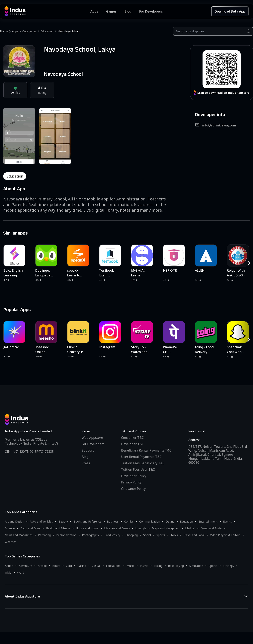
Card (69, 566)
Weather (10, 542)
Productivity (112, 535)
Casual (96, 566)
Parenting (44, 535)
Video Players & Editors (225, 535)
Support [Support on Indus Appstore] (88, 450)
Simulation (196, 566)
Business (113, 521)
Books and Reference (87, 521)
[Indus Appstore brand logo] (47, 11)
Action (9, 566)
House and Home (87, 528)
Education (47, 31)
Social (147, 535)
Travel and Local (194, 535)
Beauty (63, 521)
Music (130, 566)
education (15, 176)
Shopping (132, 535)
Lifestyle (141, 528)
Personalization (66, 535)
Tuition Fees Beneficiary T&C (143, 463)
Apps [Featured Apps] (94, 11)
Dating (170, 521)
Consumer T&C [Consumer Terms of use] (132, 438)
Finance (10, 528)
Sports (161, 535)
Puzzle (144, 566)
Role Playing (176, 566)
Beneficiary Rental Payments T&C (146, 450)
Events (227, 521)
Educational (114, 566)
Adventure (25, 566)
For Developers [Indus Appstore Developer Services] (151, 11)
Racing (158, 566)
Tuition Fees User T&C (138, 469)
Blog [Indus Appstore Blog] (128, 11)
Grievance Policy (133, 489)
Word (21, 572)
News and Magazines (19, 535)
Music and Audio (211, 528)
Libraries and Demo (117, 528)
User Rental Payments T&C (141, 457)
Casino (82, 566)
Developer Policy (134, 476)
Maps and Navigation (166, 528)
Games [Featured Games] (111, 11)
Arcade (42, 566)
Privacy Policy (131, 482)
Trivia (8, 572)
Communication (150, 521)
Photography (90, 535)
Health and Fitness (58, 528)
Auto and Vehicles (41, 521)
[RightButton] (249, 263)
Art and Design (14, 521)
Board (56, 566)
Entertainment (208, 521)
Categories (29, 31)
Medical (190, 528)
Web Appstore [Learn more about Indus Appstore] (92, 438)
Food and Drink (30, 528)
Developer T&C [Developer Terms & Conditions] (132, 444)
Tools (174, 535)
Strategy (228, 566)
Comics (129, 521)
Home (4, 31)
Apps (15, 31)
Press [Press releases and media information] (86, 463)
